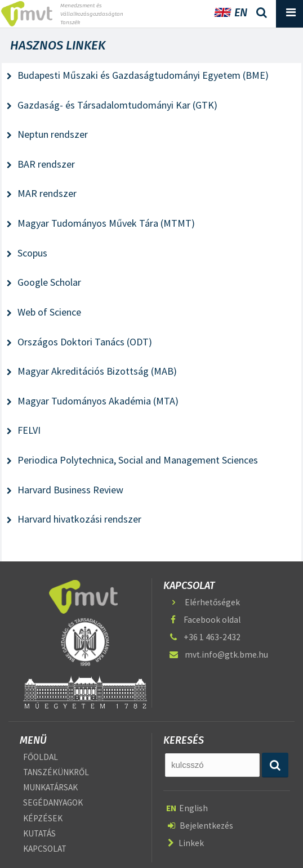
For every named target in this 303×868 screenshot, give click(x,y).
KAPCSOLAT (45, 849)
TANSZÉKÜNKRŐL (56, 772)
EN (231, 12)
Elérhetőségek (204, 602)
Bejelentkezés (200, 826)
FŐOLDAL (41, 757)
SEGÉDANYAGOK (53, 803)
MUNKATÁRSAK (50, 787)
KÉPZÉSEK (43, 818)
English (187, 808)
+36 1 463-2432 (204, 637)
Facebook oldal (204, 620)
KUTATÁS (39, 834)
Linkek (186, 843)
